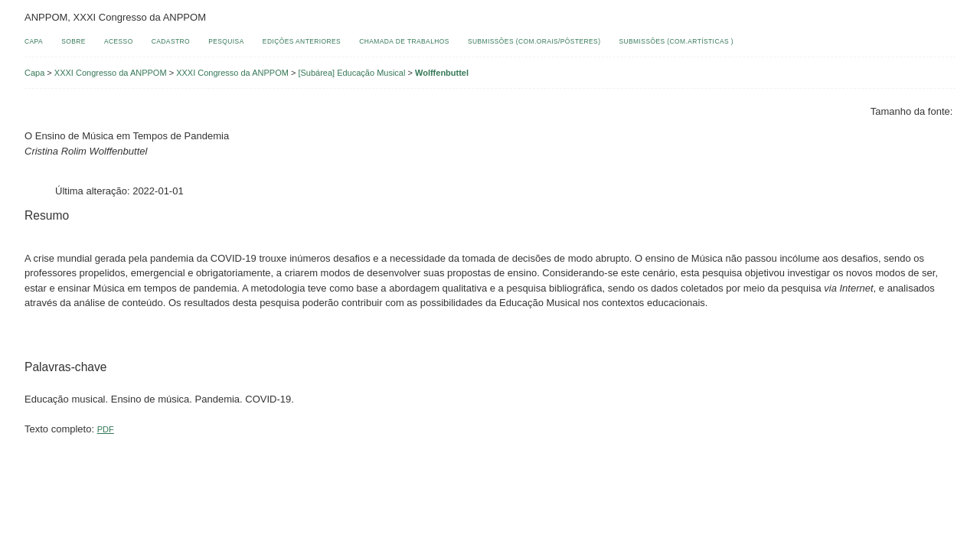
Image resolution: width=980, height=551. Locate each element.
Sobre (73, 41)
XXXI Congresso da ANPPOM (111, 73)
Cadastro (171, 41)
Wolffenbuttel (442, 73)
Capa (34, 41)
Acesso (119, 41)
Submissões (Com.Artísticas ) (677, 41)
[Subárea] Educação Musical (351, 73)
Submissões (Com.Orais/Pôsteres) (534, 41)
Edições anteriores (302, 41)
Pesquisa (226, 41)
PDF (106, 429)
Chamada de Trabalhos (404, 41)
